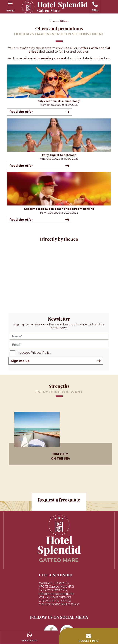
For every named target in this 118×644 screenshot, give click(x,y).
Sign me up (56, 361)
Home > (54, 21)
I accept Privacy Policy (35, 353)
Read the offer (40, 112)
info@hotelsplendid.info (57, 594)
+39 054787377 (56, 590)
